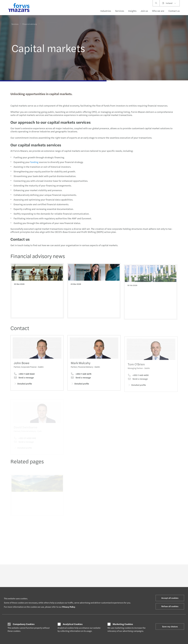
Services (120, 11)
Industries (106, 11)
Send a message (24, 378)
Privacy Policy (69, 607)
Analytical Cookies (73, 624)
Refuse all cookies (170, 606)
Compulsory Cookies (24, 624)
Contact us (174, 11)
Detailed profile (23, 384)
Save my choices (170, 626)
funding (34, 162)
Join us (144, 11)
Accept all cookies (170, 598)
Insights (132, 11)
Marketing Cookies (123, 624)
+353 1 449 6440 (24, 374)
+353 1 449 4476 (81, 378)
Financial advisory (30, 23)
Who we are (158, 11)
